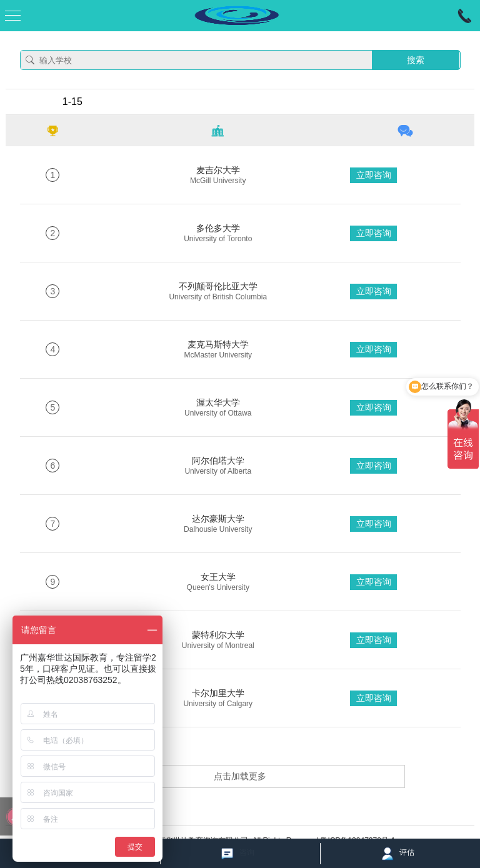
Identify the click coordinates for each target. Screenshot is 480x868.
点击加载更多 (240, 776)
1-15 (72, 102)
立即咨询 (374, 175)
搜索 (416, 60)
